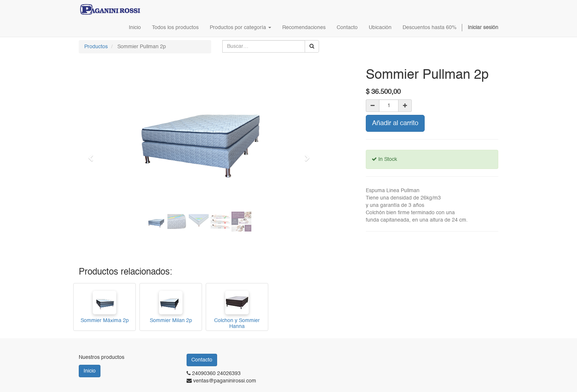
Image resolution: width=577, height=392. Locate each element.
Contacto (202, 360)
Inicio (90, 371)
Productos (96, 47)
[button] (93, 155)
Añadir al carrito (395, 123)
